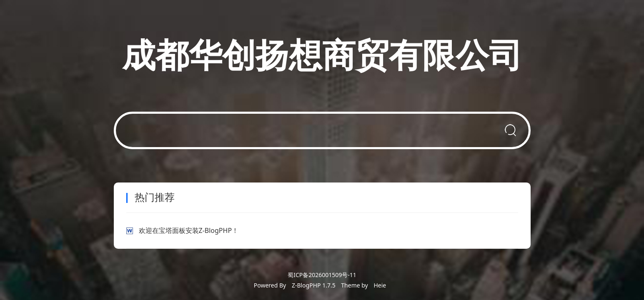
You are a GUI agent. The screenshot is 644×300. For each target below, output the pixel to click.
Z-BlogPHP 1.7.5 (314, 285)
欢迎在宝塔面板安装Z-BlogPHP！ (189, 230)
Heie (380, 285)
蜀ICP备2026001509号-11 (322, 275)
